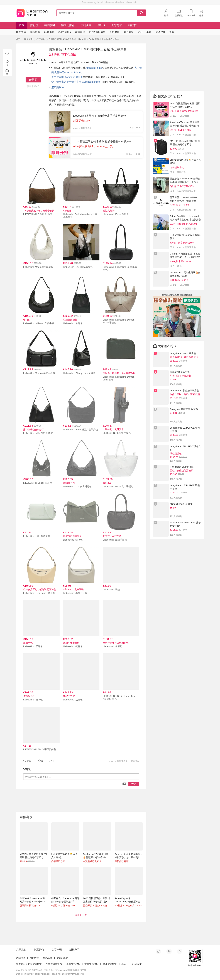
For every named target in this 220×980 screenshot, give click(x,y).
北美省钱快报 (35, 964)
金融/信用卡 (65, 32)
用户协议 (34, 958)
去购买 (33, 80)
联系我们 (39, 950)
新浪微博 (158, 951)
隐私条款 (48, 958)
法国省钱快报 (91, 964)
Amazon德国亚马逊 (118, 761)
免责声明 (57, 950)
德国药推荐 (68, 25)
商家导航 (117, 25)
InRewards (136, 964)
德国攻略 (50, 25)
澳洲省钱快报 (110, 964)
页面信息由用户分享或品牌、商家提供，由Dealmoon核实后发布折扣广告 (51, 970)
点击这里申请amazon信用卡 (67, 77)
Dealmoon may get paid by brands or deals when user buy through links (50, 974)
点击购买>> (58, 87)
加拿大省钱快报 (54, 964)
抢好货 (132, 25)
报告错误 (135, 761)
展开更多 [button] (81, 915)
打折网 (32, 12)
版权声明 (74, 950)
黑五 (124, 964)
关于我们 (21, 950)
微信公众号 (169, 951)
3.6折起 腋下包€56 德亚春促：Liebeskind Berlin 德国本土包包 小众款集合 (84, 39)
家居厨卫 (28, 39)
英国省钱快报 (73, 964)
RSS (180, 951)
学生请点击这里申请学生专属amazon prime (76, 82)
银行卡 (102, 25)
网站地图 (21, 958)
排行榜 (34, 25)
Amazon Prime (94, 68)
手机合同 (86, 25)
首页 (21, 25)
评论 (134, 784)
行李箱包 (41, 39)
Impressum (62, 958)
